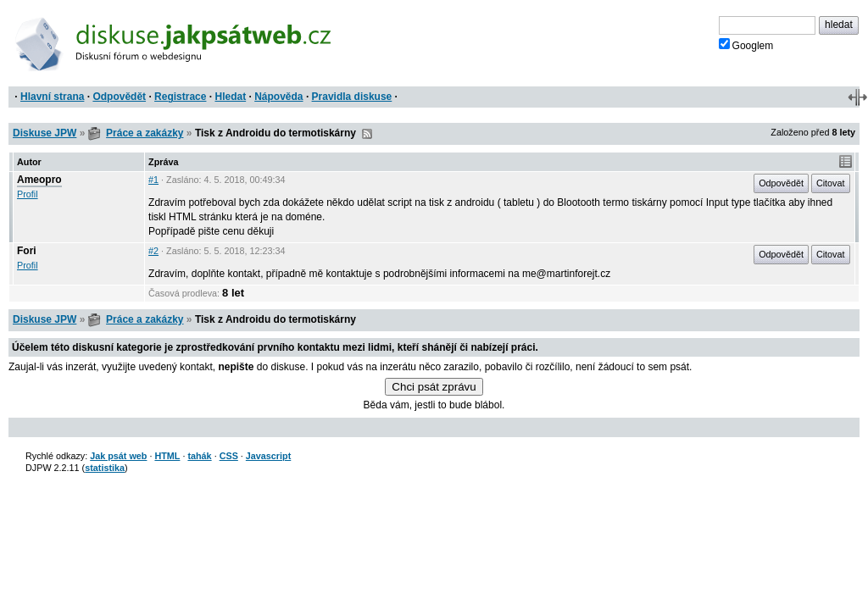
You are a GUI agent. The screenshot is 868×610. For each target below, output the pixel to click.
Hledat (230, 97)
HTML (167, 456)
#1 (153, 180)
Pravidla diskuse (352, 97)
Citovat (831, 183)
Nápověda (278, 97)
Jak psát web (118, 456)
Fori (27, 251)
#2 (153, 251)
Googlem (746, 45)
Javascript (268, 456)
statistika (105, 468)
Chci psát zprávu (434, 387)
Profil (28, 194)
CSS (229, 456)
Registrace (180, 97)
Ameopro (39, 180)
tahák (199, 456)
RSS (367, 134)
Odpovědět (119, 97)
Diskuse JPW (45, 133)
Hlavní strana (52, 97)
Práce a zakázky (145, 133)
